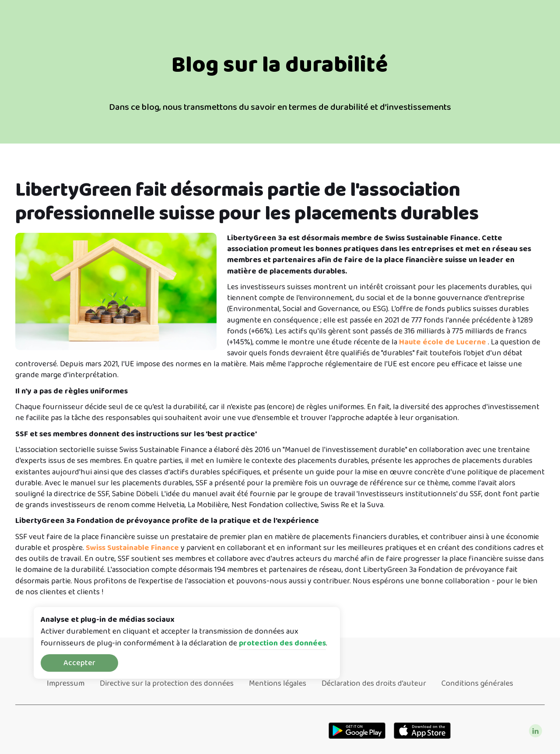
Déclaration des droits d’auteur (374, 684)
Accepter (79, 663)
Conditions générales (477, 684)
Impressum (66, 684)
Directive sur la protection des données (167, 684)
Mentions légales (278, 684)
